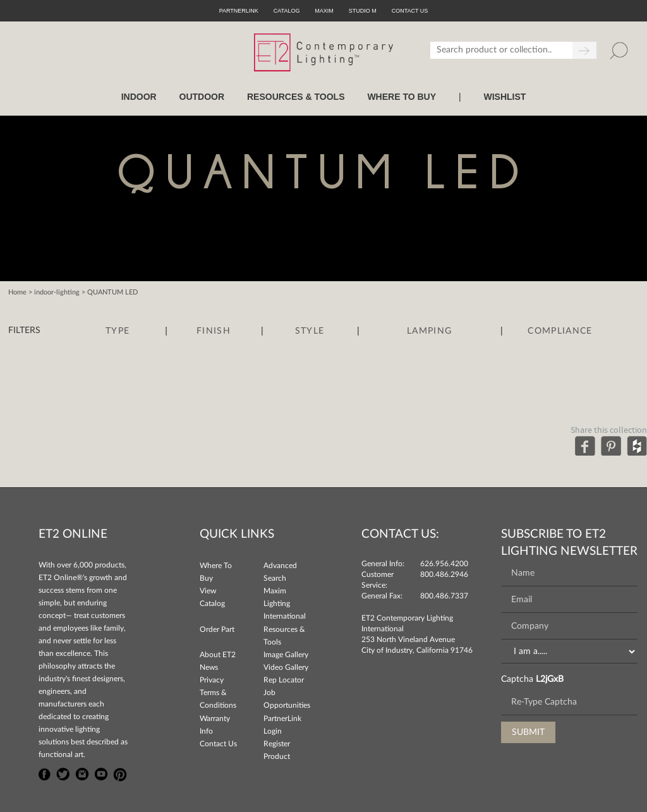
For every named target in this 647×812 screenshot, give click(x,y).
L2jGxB (550, 679)
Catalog (287, 11)
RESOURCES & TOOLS (296, 97)
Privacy (212, 680)
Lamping (429, 331)
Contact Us (218, 744)
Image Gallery (286, 655)
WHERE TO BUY (402, 97)
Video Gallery (286, 667)
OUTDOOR (202, 97)
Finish (214, 331)
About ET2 (218, 655)
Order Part (217, 629)
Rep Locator (284, 680)
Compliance (560, 331)
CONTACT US (410, 11)
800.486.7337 (444, 596)
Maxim (324, 11)
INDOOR (139, 97)
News (209, 667)
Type (118, 331)
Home (17, 292)
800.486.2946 (444, 574)
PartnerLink (239, 11)
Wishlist (505, 97)
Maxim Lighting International (285, 603)
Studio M (363, 11)
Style (310, 331)
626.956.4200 (444, 564)
